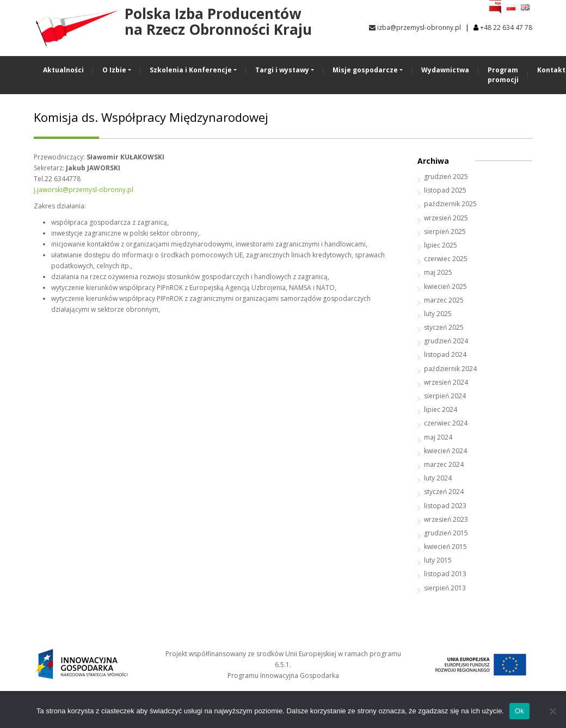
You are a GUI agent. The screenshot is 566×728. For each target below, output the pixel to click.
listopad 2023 (445, 506)
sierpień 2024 (445, 396)
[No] (552, 711)
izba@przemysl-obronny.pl (415, 27)
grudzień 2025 (446, 177)
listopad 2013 (445, 574)
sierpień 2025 (445, 232)
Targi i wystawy (282, 70)
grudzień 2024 (446, 341)
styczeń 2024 (444, 492)
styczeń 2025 (444, 327)
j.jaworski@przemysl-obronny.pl (84, 190)
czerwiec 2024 (446, 423)
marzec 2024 (444, 464)
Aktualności (63, 70)
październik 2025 (450, 204)
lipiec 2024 (441, 409)
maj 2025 (438, 272)
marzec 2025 (444, 300)
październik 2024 (450, 369)
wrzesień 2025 (446, 218)
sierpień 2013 (445, 588)
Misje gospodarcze (365, 70)
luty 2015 (438, 560)
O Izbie (114, 70)
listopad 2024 (445, 354)
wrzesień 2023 (446, 519)
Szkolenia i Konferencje (191, 70)
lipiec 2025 (441, 245)
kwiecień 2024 (445, 451)
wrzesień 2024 (446, 382)
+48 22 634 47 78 (506, 27)
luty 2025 (438, 314)
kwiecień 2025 (445, 286)
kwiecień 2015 (445, 547)
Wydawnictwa (445, 70)
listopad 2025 (445, 190)
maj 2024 (438, 437)
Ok (519, 711)
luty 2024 (438, 478)
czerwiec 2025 (446, 259)
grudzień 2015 (446, 533)
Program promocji (503, 75)
